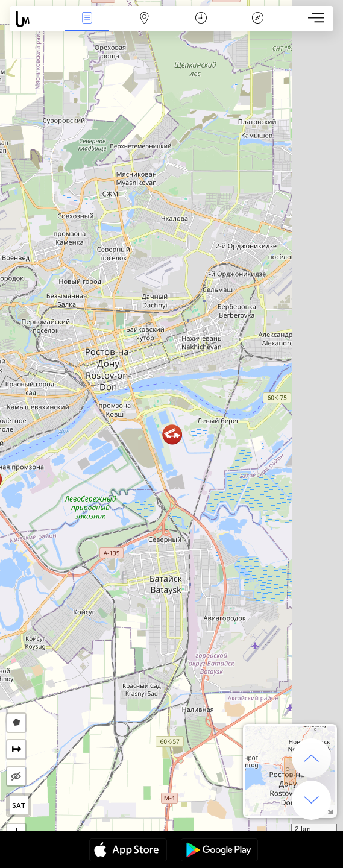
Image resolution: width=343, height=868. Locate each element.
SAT (19, 805)
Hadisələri (87, 19)
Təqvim (201, 19)
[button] (172, 434)
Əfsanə (258, 19)
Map (144, 19)
